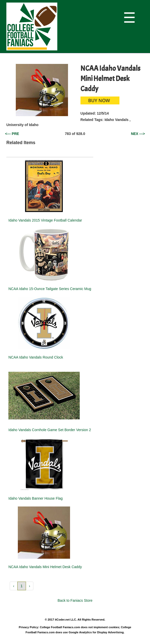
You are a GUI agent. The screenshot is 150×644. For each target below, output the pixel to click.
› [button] (30, 586)
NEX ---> (138, 134)
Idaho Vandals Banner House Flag (36, 498)
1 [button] (22, 586)
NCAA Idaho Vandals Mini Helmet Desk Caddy (45, 567)
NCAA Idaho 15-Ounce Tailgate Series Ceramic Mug (50, 289)
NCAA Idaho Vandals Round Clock (36, 357)
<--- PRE (12, 134)
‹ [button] (14, 586)
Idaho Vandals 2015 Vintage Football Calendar (45, 220)
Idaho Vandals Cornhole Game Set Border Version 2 (50, 430)
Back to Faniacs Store (75, 600)
